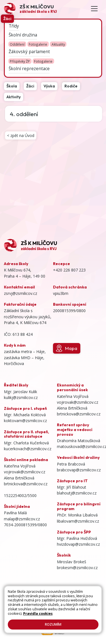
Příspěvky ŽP (20, 61)
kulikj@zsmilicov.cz (21, 397)
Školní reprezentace (29, 69)
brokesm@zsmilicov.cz (77, 568)
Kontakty (33, 605)
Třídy (14, 26)
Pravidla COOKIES (63, 610)
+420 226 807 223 (69, 270)
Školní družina (23, 35)
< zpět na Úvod (21, 135)
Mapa (67, 348)
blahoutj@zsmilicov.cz (77, 493)
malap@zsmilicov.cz (22, 519)
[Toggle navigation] (94, 9)
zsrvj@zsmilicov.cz (21, 293)
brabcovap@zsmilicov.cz (79, 470)
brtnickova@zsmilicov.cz (26, 484)
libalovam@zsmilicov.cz (78, 521)
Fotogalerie (38, 44)
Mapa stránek (68, 599)
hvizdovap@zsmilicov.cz (78, 544)
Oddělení (17, 44)
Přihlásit (50, 605)
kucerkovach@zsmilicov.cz (28, 449)
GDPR (53, 615)
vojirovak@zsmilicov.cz (25, 472)
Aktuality (58, 44)
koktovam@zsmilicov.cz (25, 421)
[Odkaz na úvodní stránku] (30, 8)
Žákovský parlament (29, 52)
